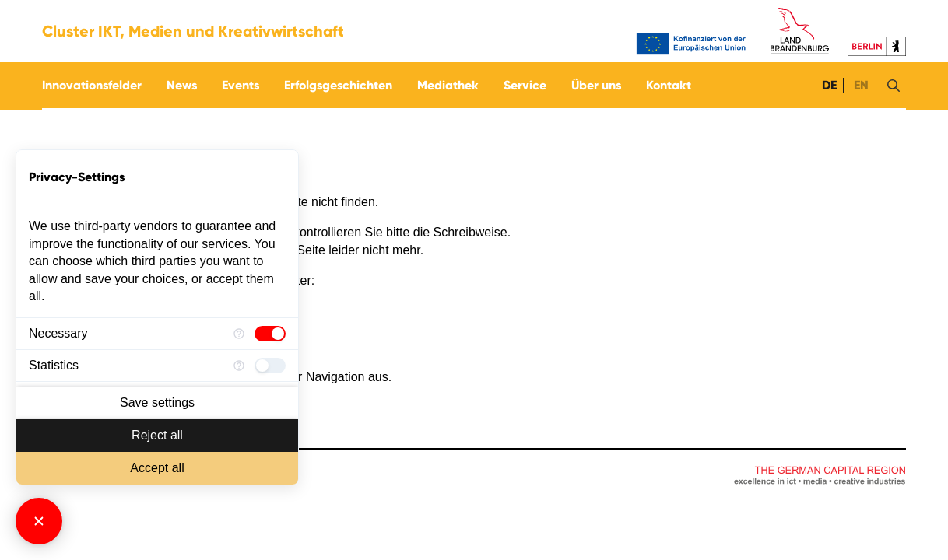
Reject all (157, 435)
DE (828, 85)
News (182, 85)
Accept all (157, 468)
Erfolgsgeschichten (338, 85)
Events (241, 85)
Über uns (596, 85)
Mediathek (448, 85)
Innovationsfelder (92, 85)
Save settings (157, 402)
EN (860, 85)
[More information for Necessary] (239, 334)
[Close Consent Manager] (39, 521)
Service (525, 85)
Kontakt (669, 85)
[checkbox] (270, 334)
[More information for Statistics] (239, 366)
